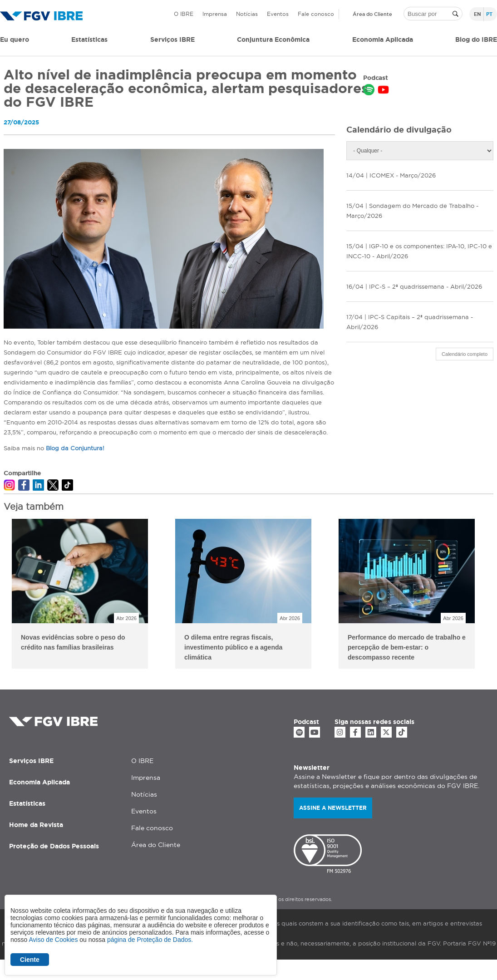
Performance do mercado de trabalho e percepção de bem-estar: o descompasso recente (407, 647)
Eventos (278, 14)
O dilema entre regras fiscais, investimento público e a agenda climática (233, 647)
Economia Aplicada (39, 782)
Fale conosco (316, 14)
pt (489, 14)
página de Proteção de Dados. (150, 940)
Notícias (247, 14)
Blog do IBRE (476, 39)
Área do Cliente (372, 14)
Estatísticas (89, 39)
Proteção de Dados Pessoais (54, 846)
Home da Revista (36, 825)
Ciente (30, 960)
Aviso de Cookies (53, 940)
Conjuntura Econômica (273, 39)
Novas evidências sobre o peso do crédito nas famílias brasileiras (73, 642)
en (477, 14)
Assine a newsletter (333, 808)
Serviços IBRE (31, 761)
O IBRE (184, 14)
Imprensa (215, 14)
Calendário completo (465, 354)
